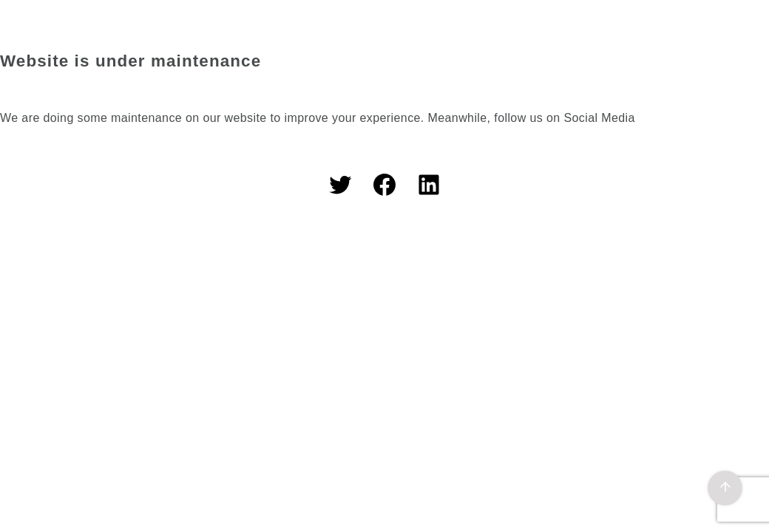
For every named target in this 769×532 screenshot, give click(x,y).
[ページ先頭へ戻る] (725, 488)
